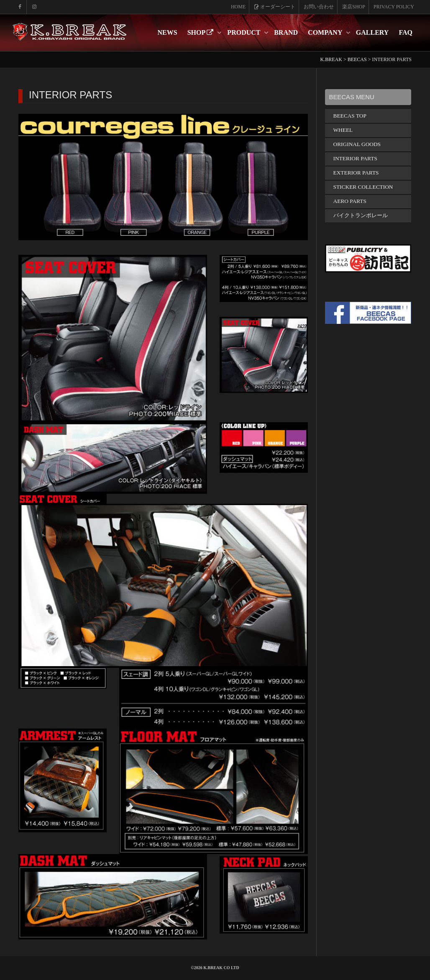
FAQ (406, 32)
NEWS (168, 32)
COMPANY (326, 32)
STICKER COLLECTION (363, 187)
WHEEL (343, 130)
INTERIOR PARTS (355, 158)
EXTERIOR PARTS (356, 173)
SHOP (201, 32)
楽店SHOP (354, 7)
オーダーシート (275, 7)
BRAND (286, 32)
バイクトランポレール (361, 215)
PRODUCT (244, 32)
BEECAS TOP (350, 116)
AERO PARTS (350, 201)
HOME (238, 7)
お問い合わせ (319, 7)
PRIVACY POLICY (394, 7)
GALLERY (372, 32)
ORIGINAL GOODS (357, 144)
